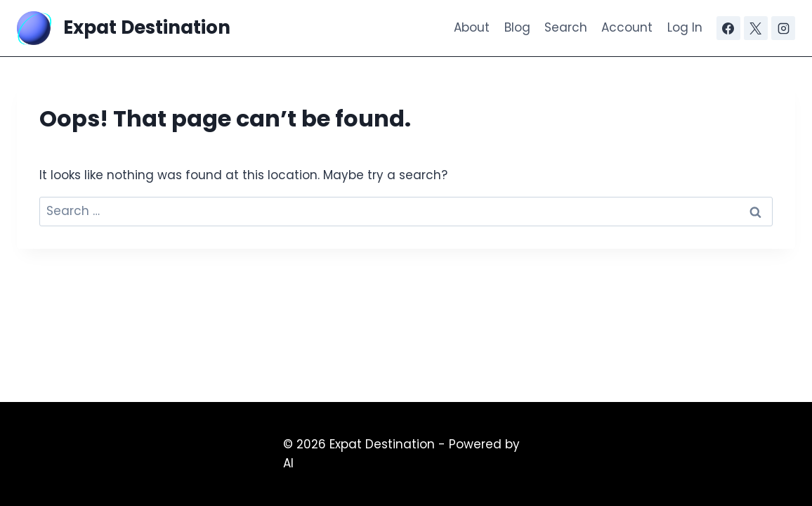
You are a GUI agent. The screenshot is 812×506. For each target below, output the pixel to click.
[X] (756, 28)
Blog (517, 27)
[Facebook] (728, 28)
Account (627, 27)
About (472, 27)
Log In (685, 27)
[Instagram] (783, 28)
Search (566, 27)
